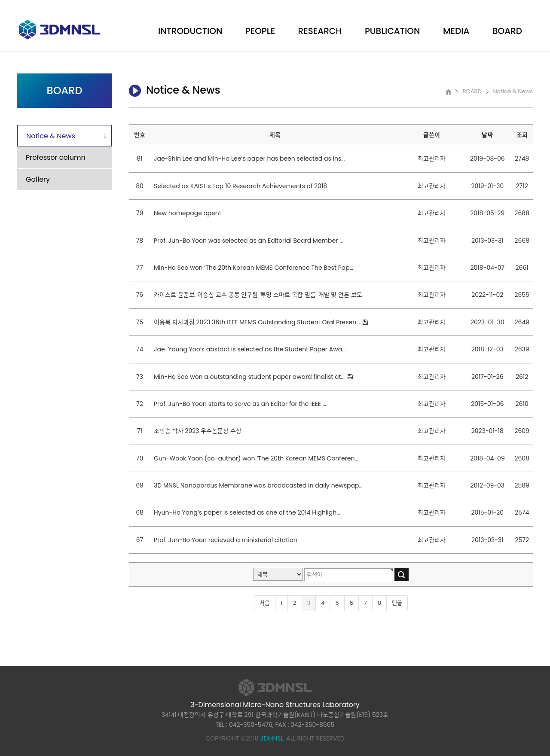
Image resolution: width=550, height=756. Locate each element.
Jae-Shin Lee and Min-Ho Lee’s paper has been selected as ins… (249, 159)
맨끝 (397, 603)
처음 (265, 603)
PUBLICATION (393, 31)
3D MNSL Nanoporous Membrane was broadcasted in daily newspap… (258, 485)
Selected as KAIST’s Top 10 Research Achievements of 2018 (240, 186)
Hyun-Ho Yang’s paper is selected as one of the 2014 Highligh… (247, 512)
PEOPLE (260, 31)
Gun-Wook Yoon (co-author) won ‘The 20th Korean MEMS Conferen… (256, 458)
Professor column (56, 157)
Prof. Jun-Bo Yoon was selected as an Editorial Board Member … (248, 241)
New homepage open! (187, 213)
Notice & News (51, 136)
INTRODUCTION (190, 31)
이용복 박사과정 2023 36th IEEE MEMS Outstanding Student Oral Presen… (258, 322)
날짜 (487, 135)
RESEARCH (320, 31)
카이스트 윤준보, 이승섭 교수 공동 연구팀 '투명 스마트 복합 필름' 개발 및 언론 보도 (258, 295)
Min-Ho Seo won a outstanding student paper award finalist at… (250, 377)
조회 (522, 135)
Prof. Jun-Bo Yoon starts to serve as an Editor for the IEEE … (240, 404)
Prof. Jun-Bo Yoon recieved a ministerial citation (226, 540)
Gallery (38, 179)
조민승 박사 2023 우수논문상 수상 (198, 431)
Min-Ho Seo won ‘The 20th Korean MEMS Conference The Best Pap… (254, 268)
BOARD (507, 31)
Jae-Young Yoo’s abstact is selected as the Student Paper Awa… (250, 349)
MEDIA (456, 31)
